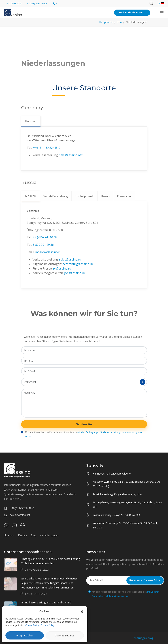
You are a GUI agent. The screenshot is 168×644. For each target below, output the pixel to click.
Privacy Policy (48, 625)
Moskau (30, 196)
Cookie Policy (32, 625)
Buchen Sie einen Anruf (132, 13)
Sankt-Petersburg (56, 196)
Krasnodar (124, 196)
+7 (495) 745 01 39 (45, 237)
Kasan (105, 196)
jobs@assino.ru (75, 273)
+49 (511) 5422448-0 (47, 148)
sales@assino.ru (70, 259)
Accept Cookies (25, 635)
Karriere (23, 535)
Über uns (9, 535)
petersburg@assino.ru (78, 264)
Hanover (31, 121)
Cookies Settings (65, 635)
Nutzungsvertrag (143, 638)
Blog (33, 535)
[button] (82, 611)
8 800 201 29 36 (43, 245)
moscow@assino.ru (48, 252)
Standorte (95, 466)
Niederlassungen (49, 535)
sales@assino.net (71, 155)
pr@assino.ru (62, 268)
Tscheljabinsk (85, 196)
